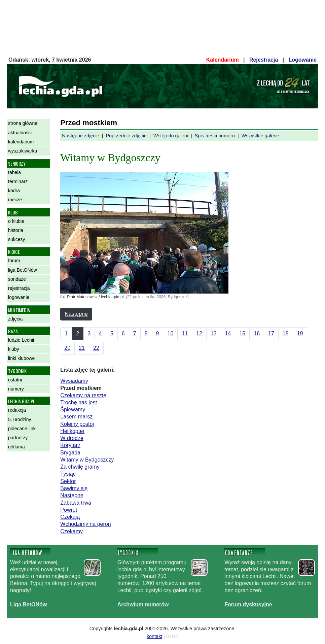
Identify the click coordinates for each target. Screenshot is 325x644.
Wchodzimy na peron (85, 524)
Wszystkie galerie (260, 136)
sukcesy (17, 239)
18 (286, 333)
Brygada (70, 453)
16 (257, 333)
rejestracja (19, 288)
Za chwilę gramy (80, 467)
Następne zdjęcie (80, 136)
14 (228, 333)
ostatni (15, 380)
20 (67, 348)
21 (82, 348)
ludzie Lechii (21, 340)
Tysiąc (68, 474)
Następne (76, 314)
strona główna (23, 123)
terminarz (18, 181)
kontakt (154, 636)
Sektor (68, 481)
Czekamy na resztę (83, 395)
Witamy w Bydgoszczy (87, 460)
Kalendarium (223, 60)
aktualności (20, 133)
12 (199, 333)
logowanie (19, 297)
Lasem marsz (76, 417)
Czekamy (71, 531)
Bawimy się (74, 488)
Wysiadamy (74, 381)
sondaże (17, 279)
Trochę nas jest (79, 402)
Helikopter (72, 431)
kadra (14, 191)
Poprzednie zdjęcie (126, 136)
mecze (15, 200)
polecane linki (22, 429)
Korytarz (70, 445)
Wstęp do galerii (171, 136)
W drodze (72, 438)
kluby (14, 349)
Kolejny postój (77, 424)
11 (185, 333)
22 (96, 348)
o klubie (16, 221)
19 (300, 333)
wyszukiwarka (23, 151)
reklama (16, 447)
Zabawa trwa (76, 503)
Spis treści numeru (215, 136)
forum (14, 261)
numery (16, 389)
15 (242, 333)
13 (214, 333)
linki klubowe (21, 358)
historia (16, 230)
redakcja (17, 410)
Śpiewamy (73, 410)
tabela (14, 172)
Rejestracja (264, 60)
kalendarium (21, 142)
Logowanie (302, 60)
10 (170, 333)
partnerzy (18, 438)
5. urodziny (20, 419)
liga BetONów (23, 270)
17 (271, 333)
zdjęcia (15, 319)
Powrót (69, 510)
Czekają (70, 517)
